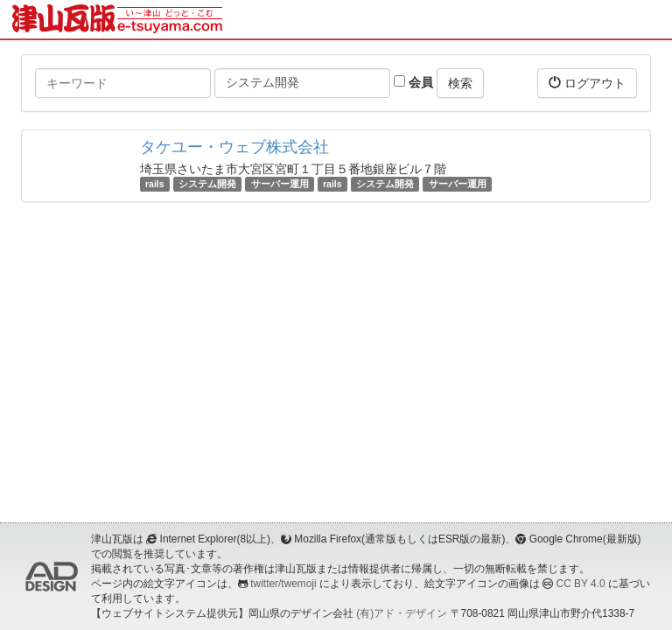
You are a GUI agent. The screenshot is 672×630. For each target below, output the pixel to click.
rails (155, 184)
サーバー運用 (280, 184)
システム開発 (207, 184)
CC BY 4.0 (581, 584)
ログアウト (587, 83)
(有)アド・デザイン (402, 613)
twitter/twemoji (283, 584)
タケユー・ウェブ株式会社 (234, 147)
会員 (413, 82)
